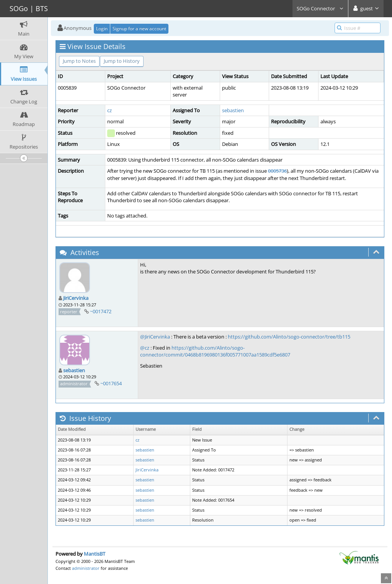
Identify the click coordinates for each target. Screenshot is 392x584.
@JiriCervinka (155, 337)
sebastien (233, 110)
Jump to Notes (79, 61)
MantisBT (95, 554)
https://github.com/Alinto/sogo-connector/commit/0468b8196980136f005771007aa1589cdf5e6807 (215, 351)
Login (102, 29)
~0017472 (101, 311)
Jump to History (122, 61)
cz (109, 110)
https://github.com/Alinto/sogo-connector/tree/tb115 (289, 337)
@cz (145, 348)
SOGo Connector (320, 8)
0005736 (277, 171)
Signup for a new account (139, 29)
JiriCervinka (76, 298)
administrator (86, 568)
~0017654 (111, 383)
